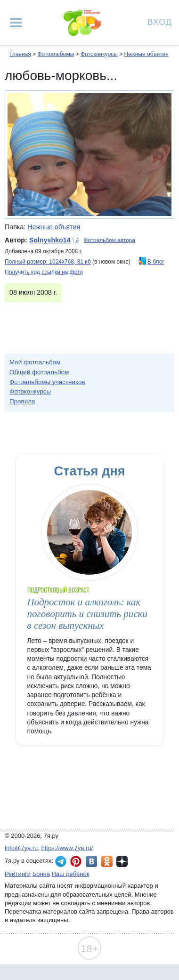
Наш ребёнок (71, 874)
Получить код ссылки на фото (44, 272)
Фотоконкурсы (99, 54)
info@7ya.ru (21, 848)
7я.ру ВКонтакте (91, 861)
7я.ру (122, 861)
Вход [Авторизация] (160, 21)
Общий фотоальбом (39, 372)
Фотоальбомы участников (47, 382)
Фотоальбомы (56, 54)
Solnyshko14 (50, 240)
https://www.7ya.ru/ (67, 848)
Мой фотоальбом (35, 362)
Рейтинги (18, 874)
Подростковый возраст (58, 590)
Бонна (41, 874)
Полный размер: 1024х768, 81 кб (48, 262)
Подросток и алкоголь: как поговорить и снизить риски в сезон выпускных (87, 614)
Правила (22, 401)
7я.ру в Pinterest (76, 861)
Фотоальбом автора (110, 240)
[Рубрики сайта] (16, 23)
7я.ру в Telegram (61, 861)
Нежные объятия (146, 54)
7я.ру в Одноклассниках (107, 861)
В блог (156, 262)
